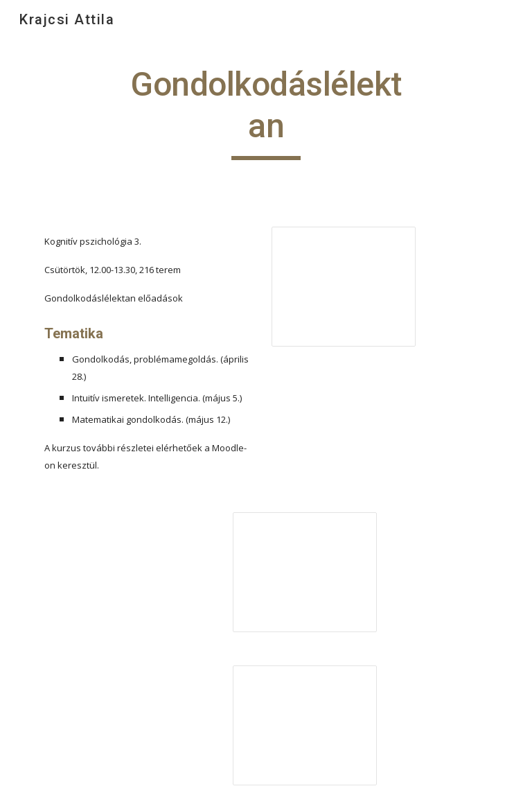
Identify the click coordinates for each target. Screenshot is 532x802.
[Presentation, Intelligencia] (304, 725)
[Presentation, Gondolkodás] (343, 287)
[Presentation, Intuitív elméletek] (304, 572)
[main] (266, 112)
